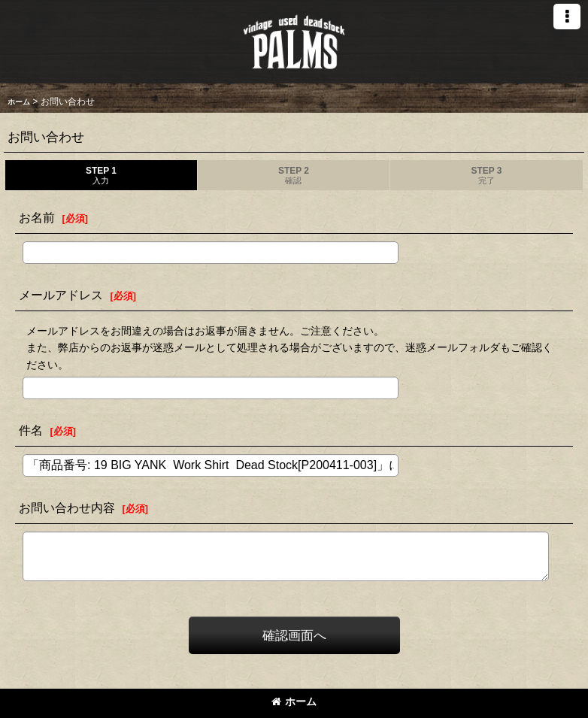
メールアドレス (61, 295)
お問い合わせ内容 (67, 507)
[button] (567, 17)
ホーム (294, 701)
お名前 (37, 217)
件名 (31, 430)
